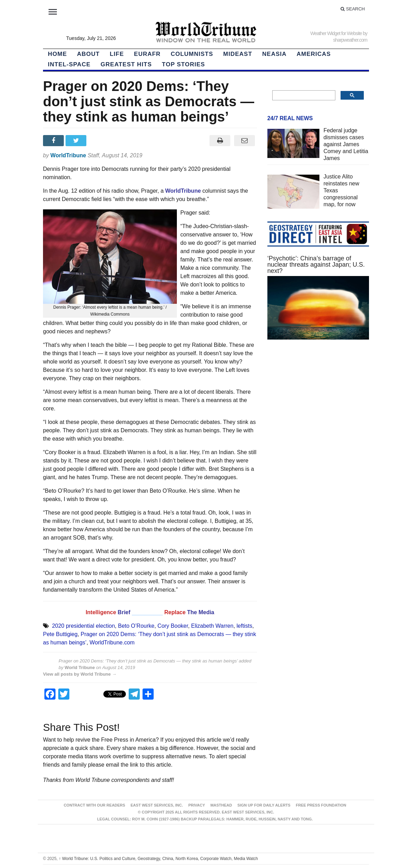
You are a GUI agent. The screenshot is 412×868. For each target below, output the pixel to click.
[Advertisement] (318, 466)
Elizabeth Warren (212, 626)
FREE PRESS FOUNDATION (321, 805)
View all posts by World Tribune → (80, 674)
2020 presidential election (83, 626)
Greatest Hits (126, 64)
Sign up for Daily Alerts (264, 805)
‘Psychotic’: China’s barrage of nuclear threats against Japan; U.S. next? (316, 265)
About (88, 54)
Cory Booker (173, 626)
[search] (303, 95)
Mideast (238, 54)
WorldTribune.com (112, 642)
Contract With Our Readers (95, 805)
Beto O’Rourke (136, 626)
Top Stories (183, 64)
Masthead (221, 805)
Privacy (197, 805)
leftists (244, 626)
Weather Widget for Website (336, 33)
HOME (57, 54)
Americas (314, 54)
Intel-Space (69, 64)
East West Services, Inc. (157, 805)
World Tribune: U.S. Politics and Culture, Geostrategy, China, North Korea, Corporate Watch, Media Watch (158, 859)
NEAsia (274, 54)
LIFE (117, 54)
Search (353, 9)
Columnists (192, 54)
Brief (125, 612)
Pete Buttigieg (60, 634)
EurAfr (147, 54)
